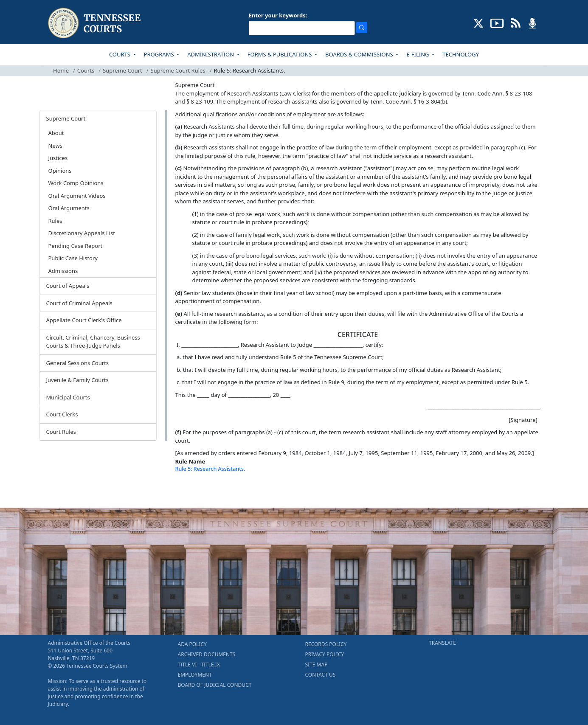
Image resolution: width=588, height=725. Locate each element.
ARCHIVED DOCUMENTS (207, 654)
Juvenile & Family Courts (77, 380)
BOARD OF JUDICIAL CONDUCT (215, 685)
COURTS (120, 54)
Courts (86, 70)
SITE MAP (317, 665)
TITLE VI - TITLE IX (199, 665)
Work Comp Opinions (76, 183)
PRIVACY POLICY (325, 654)
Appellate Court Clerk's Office (84, 320)
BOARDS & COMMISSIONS (360, 54)
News (55, 146)
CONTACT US (321, 675)
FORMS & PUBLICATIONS (280, 54)
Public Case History (73, 258)
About (56, 133)
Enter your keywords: (278, 15)
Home (61, 70)
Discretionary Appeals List (82, 233)
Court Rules (61, 432)
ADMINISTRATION (211, 54)
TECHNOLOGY (461, 54)
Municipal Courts (68, 397)
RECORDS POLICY (326, 644)
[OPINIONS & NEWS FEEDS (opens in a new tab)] (516, 22)
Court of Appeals (68, 286)
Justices (58, 158)
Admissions (63, 271)
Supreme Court (122, 70)
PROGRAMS (160, 54)
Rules (55, 221)
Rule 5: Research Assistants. (210, 469)
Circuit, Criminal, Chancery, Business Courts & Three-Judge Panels (93, 342)
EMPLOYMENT (195, 675)
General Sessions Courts (78, 363)
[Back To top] (190, 490)
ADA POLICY (192, 644)
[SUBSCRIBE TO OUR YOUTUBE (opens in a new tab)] (497, 22)
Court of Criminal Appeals (79, 303)
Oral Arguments (69, 208)
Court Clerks (62, 414)
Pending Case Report (76, 246)
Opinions (60, 171)
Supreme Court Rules (178, 70)
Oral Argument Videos (77, 196)
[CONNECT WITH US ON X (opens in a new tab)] (479, 22)
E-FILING (418, 54)
